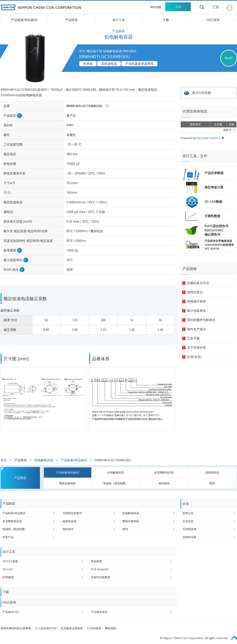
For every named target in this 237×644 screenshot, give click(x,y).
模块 (212, 483)
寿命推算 (96, 561)
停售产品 (8, 537)
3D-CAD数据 (213, 202)
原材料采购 (189, 537)
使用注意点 (195, 292)
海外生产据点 (196, 329)
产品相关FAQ (11, 612)
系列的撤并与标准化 (201, 320)
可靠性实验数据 (101, 577)
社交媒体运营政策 (72, 628)
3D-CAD (8, 569)
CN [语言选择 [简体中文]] (216, 7)
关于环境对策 (196, 348)
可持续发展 (189, 529)
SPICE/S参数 (10, 561)
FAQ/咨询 (213, 20)
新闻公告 (188, 513)
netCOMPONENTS (208, 138)
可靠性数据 (212, 216)
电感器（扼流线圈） (116, 483)
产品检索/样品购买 (74, 460)
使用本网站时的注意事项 (16, 628)
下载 (166, 20)
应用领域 (8, 577)
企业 (178, 7)
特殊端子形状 (196, 301)
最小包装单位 (196, 311)
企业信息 (188, 521)
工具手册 (193, 338)
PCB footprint (100, 569)
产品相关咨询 (99, 612)
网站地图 (156, 7)
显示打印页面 (201, 93)
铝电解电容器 (44, 460)
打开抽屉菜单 (202, 7)
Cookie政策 (94, 628)
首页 (4, 460)
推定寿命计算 (214, 187)
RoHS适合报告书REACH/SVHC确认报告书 (216, 230)
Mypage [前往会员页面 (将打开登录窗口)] (230, 8)
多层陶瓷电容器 (164, 472)
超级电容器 (212, 472)
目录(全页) (194, 357)
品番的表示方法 (198, 283)
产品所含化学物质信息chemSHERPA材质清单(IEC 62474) (219, 245)
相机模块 (164, 483)
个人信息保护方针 (46, 628)
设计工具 (119, 20)
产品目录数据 (214, 173)
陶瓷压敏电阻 (67, 483)
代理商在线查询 (72, 513)
